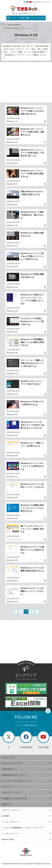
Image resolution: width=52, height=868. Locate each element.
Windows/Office (13, 25)
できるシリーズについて (26, 763)
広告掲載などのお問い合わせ (26, 798)
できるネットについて (42, 2)
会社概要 (26, 816)
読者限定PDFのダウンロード (26, 775)
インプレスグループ (26, 822)
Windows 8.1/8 (12, 121)
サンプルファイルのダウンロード (26, 781)
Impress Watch (26, 839)
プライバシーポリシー (26, 810)
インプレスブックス (26, 833)
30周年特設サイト (26, 769)
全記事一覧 (26, 804)
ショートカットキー (14, 539)
